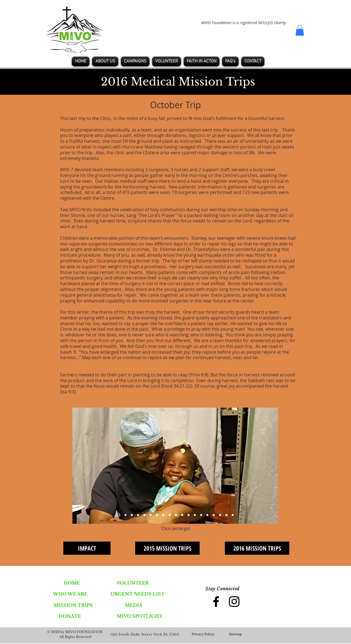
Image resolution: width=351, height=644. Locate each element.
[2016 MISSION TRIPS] (257, 548)
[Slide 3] (132, 515)
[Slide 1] (119, 515)
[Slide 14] (201, 515)
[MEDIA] (134, 605)
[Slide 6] (151, 515)
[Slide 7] (157, 515)
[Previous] (80, 466)
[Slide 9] (170, 515)
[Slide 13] (195, 515)
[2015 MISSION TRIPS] (167, 548)
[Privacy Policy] (203, 634)
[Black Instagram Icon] (234, 602)
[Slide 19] (233, 515)
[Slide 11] (182, 515)
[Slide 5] (144, 515)
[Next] (270, 466)
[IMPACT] (87, 548)
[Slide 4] (138, 515)
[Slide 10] (176, 515)
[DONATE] (70, 616)
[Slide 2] (125, 515)
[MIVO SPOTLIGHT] (140, 616)
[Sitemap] (235, 634)
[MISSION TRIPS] (73, 605)
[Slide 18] (226, 515)
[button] (300, 30)
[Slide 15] (207, 515)
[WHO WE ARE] (70, 594)
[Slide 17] (220, 515)
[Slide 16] (214, 515)
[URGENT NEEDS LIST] (138, 594)
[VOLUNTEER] (133, 583)
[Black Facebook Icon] (216, 602)
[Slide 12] (189, 515)
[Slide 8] (163, 515)
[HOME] (72, 583)
